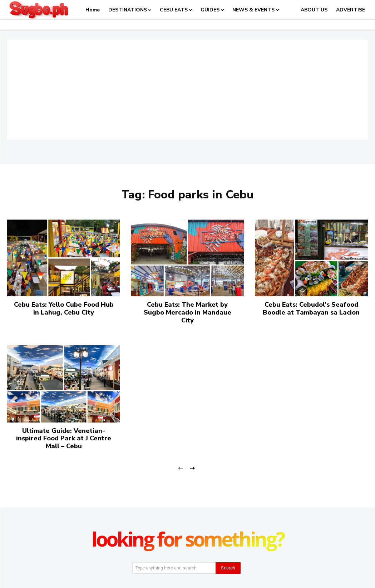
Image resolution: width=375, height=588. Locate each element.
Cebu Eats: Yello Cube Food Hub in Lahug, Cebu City (64, 308)
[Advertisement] (187, 90)
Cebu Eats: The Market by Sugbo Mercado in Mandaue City (187, 312)
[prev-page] (181, 467)
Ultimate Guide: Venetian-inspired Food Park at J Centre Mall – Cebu (64, 438)
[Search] (228, 568)
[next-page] (192, 467)
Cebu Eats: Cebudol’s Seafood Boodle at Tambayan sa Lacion (311, 308)
